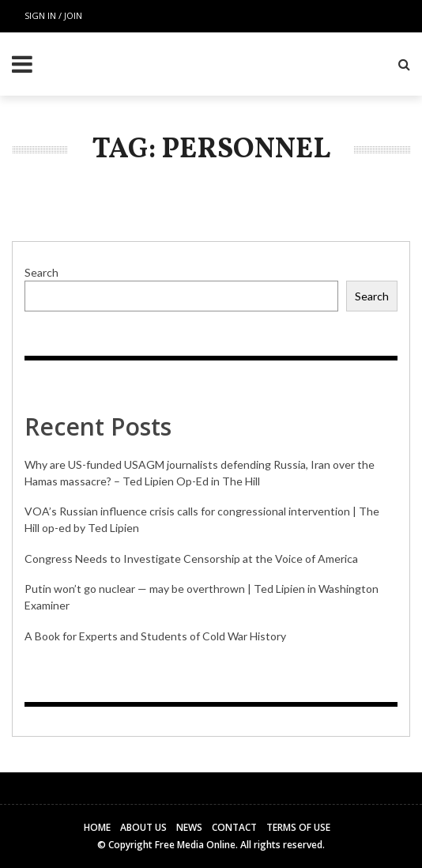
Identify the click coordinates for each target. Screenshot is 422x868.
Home (97, 827)
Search (41, 272)
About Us (143, 827)
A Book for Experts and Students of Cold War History (155, 636)
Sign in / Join (53, 15)
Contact (234, 827)
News (189, 827)
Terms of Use (298, 827)
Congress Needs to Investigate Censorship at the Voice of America (191, 559)
